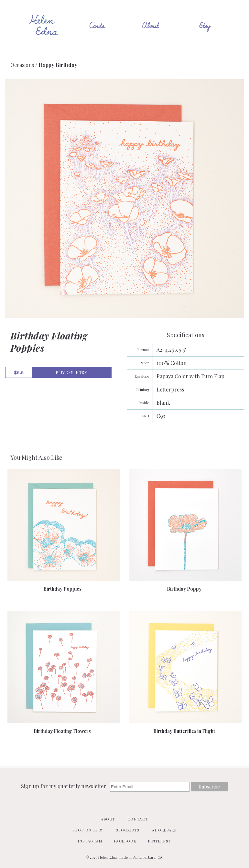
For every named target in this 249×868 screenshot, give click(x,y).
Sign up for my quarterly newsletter (64, 786)
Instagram (90, 841)
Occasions (22, 65)
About (108, 819)
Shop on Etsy (88, 830)
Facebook (125, 841)
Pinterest (159, 841)
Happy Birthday (58, 65)
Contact (138, 819)
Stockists (128, 830)
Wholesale (164, 830)
